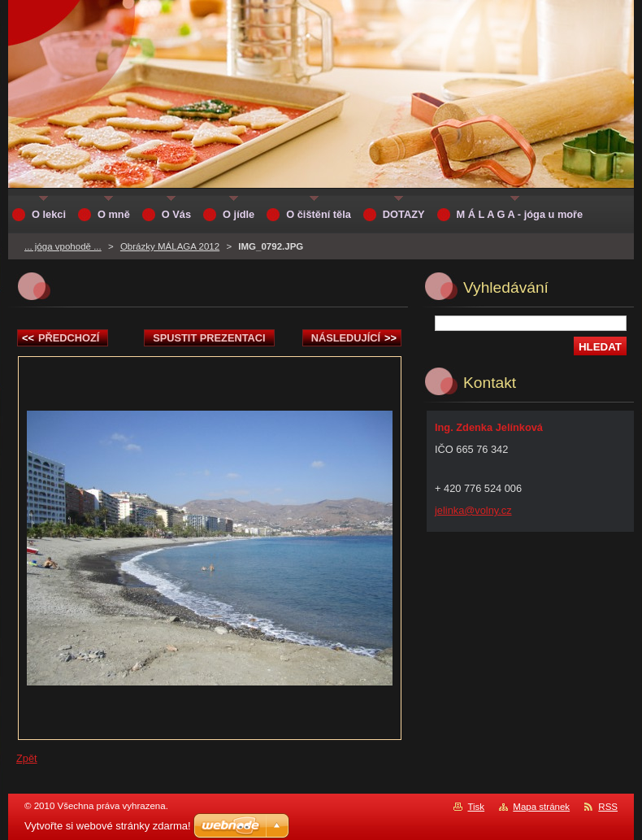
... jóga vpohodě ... (63, 246)
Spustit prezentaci (209, 338)
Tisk (476, 807)
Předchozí (61, 338)
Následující (354, 338)
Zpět (27, 758)
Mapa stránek (541, 807)
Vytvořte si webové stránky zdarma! (108, 826)
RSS (608, 807)
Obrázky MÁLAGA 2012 (170, 246)
